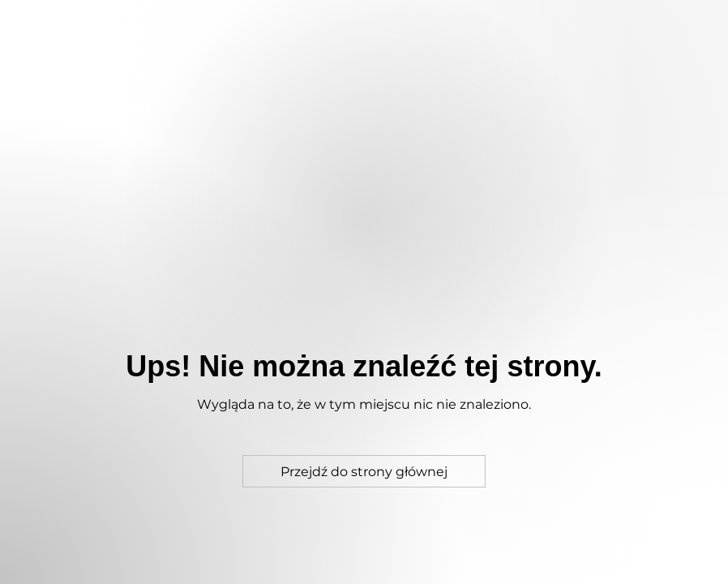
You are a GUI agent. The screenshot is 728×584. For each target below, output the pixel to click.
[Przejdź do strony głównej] (364, 471)
